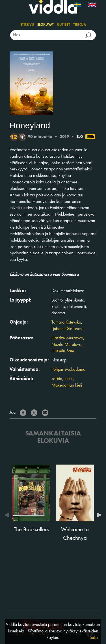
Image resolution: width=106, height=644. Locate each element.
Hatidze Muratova (67, 338)
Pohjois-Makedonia (68, 370)
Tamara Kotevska (66, 322)
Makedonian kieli (67, 385)
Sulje (94, 638)
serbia (57, 379)
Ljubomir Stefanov (67, 329)
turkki (69, 379)
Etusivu (27, 25)
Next (98, 515)
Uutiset (63, 25)
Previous (8, 515)
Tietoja (80, 25)
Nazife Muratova (66, 345)
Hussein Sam (63, 351)
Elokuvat (46, 25)
